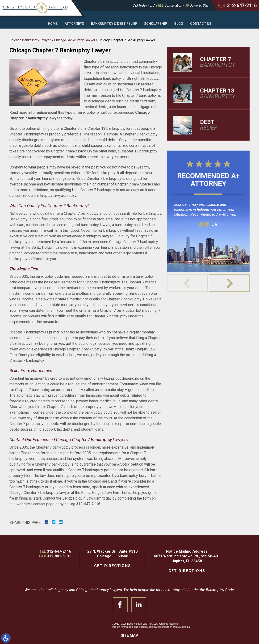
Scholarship (156, 24)
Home (53, 24)
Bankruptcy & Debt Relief (114, 24)
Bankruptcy (220, 62)
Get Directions (113, 566)
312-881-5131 (59, 556)
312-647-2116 (59, 551)
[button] (229, 283)
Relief (220, 125)
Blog (179, 24)
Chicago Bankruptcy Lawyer (30, 40)
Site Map (129, 635)
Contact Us (201, 24)
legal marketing (147, 627)
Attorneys (74, 24)
